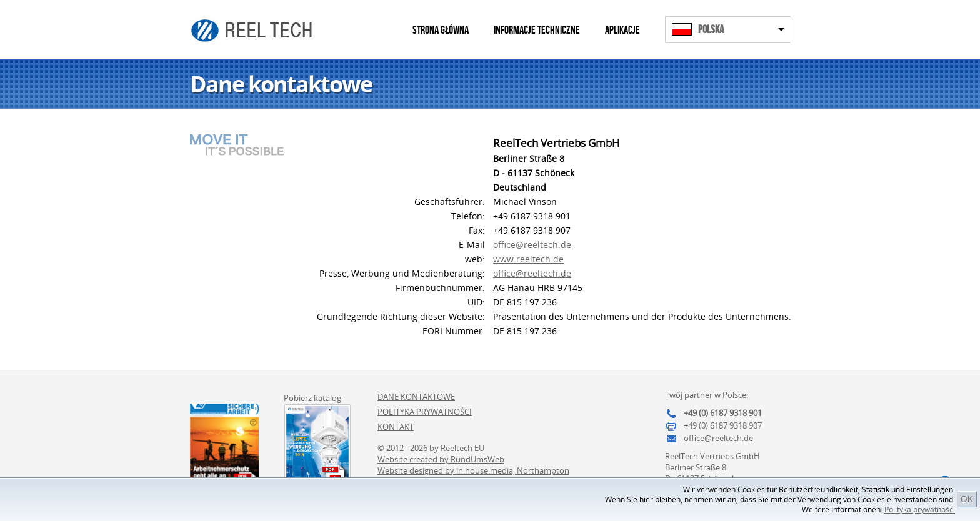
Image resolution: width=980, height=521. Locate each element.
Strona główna (441, 30)
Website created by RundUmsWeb (441, 459)
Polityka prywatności (920, 509)
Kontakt (396, 427)
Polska (711, 30)
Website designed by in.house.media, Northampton (473, 470)
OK (967, 499)
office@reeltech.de (532, 245)
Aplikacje (622, 30)
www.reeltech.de (528, 259)
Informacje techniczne (537, 30)
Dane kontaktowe (416, 397)
